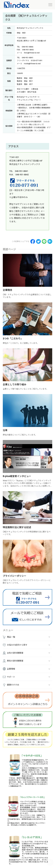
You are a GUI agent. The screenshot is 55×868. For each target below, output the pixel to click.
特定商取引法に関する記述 (17, 527)
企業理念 (7, 290)
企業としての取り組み (15, 385)
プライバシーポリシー (15, 576)
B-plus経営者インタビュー (17, 476)
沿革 (5, 430)
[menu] (50, 5)
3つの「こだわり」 (13, 339)
